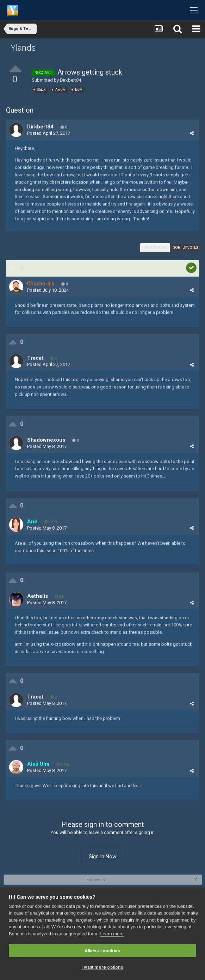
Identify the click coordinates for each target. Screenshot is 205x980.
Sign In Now (103, 856)
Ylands (23, 48)
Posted (49, 133)
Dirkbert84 (70, 80)
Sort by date (155, 248)
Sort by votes (186, 248)
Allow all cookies (102, 951)
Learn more (112, 934)
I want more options (102, 967)
